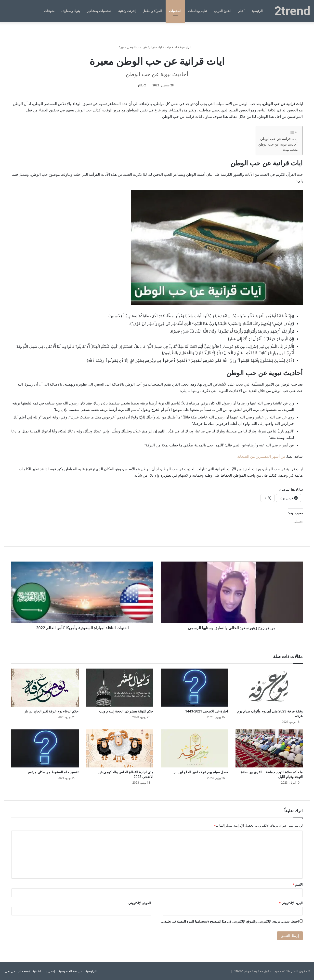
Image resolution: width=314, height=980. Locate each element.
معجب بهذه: (290, 150)
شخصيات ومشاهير (99, 11)
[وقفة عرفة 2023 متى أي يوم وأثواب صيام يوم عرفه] (269, 688)
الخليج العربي (223, 11)
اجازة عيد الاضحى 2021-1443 (207, 711)
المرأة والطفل (152, 11)
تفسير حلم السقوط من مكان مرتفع (53, 772)
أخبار (241, 11)
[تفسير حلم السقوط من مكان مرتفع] (45, 748)
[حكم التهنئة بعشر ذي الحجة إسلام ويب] (120, 688)
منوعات (49, 11)
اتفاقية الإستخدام (30, 971)
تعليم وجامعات (198, 11)
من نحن (10, 971)
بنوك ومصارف (71, 11)
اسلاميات (175, 11)
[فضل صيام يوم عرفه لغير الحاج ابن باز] (194, 748)
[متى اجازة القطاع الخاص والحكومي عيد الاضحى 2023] (120, 748)
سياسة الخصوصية (70, 971)
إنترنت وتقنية (127, 11)
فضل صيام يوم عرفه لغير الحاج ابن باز (201, 772)
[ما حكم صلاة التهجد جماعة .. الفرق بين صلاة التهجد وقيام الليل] (269, 748)
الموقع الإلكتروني (140, 903)
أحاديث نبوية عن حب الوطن (278, 144)
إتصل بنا (50, 971)
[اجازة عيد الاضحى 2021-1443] (194, 688)
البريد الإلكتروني (291, 903)
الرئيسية (257, 11)
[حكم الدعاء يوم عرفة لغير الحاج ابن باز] (45, 688)
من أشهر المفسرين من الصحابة (261, 456)
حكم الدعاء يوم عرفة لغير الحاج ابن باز (51, 711)
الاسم (298, 885)
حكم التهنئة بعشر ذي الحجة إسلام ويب (126, 711)
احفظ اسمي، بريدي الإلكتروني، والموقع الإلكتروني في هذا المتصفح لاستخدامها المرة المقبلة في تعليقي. (230, 921)
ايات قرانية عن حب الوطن (279, 139)
